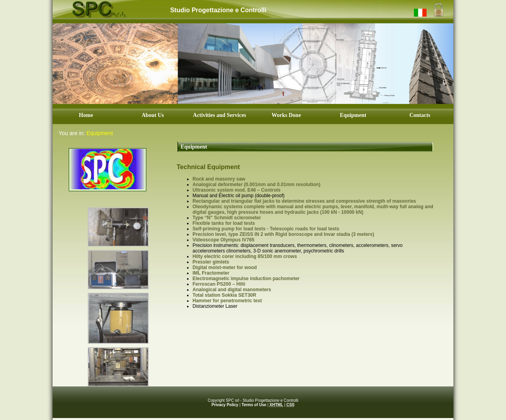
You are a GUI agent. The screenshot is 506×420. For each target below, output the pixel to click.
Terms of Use (254, 405)
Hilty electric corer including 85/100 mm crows (245, 256)
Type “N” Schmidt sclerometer (227, 218)
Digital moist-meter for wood (225, 267)
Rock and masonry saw (219, 179)
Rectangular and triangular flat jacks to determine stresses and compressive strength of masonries (304, 201)
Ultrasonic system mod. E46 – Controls (237, 190)
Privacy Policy (225, 405)
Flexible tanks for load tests (224, 223)
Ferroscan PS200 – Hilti (219, 284)
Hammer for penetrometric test (227, 301)
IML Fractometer (211, 273)
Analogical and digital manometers (232, 290)
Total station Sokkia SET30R (224, 295)
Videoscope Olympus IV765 (224, 240)
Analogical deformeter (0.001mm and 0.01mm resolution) (256, 185)
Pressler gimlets (211, 262)
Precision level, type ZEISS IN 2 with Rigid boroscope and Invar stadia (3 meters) (283, 234)
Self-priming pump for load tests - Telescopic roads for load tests (266, 229)
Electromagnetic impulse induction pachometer (246, 279)
